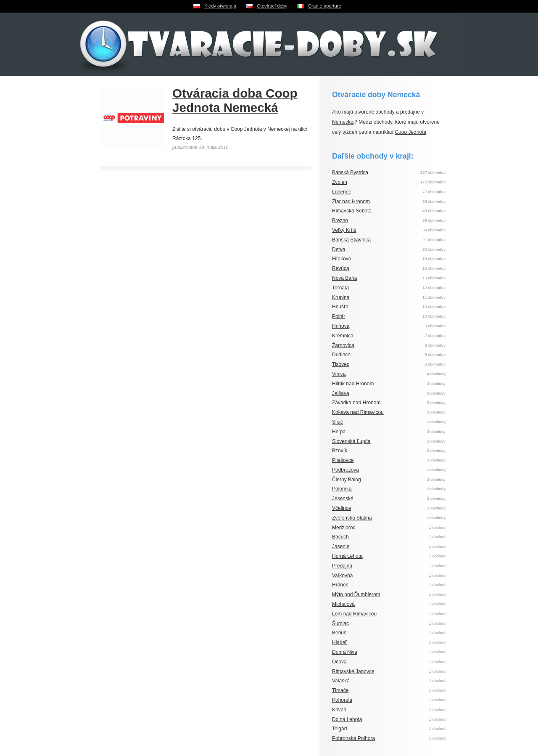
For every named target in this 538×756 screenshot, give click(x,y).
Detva (339, 249)
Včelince (342, 508)
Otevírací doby (272, 6)
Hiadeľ (339, 642)
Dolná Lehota (347, 719)
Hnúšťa (340, 307)
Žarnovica (343, 345)
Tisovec (341, 364)
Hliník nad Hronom (353, 384)
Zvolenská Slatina (352, 518)
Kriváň (339, 710)
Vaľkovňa (342, 576)
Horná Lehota (347, 556)
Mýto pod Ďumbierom (356, 594)
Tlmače (340, 690)
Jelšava (341, 393)
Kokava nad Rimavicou (358, 412)
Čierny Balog (347, 480)
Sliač (338, 422)
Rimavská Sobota (352, 211)
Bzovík (340, 451)
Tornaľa (340, 288)
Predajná (342, 566)
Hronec (340, 585)
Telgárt (340, 729)
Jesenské (343, 499)
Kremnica (343, 336)
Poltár (339, 316)
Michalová (343, 604)
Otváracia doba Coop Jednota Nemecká (235, 100)
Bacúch (340, 537)
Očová (339, 662)
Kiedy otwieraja (220, 6)
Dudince (341, 355)
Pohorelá (342, 700)
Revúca (341, 268)
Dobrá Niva (345, 652)
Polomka (342, 489)
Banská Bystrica (350, 172)
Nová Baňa (344, 278)
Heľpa (339, 432)
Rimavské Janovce (353, 671)
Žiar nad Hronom (351, 202)
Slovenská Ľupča (351, 441)
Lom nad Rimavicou (354, 614)
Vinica (339, 374)
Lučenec (342, 192)
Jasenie (341, 546)
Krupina (341, 297)
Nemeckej (343, 122)
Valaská (341, 681)
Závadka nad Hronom (356, 403)
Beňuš (339, 633)
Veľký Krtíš (344, 230)
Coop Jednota (410, 132)
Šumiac (340, 623)
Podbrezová (345, 470)
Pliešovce (343, 460)
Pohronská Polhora (353, 738)
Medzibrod (344, 528)
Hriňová (341, 326)
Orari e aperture (325, 6)
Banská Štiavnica (351, 240)
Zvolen (340, 182)
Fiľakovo (342, 259)
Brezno (340, 220)
